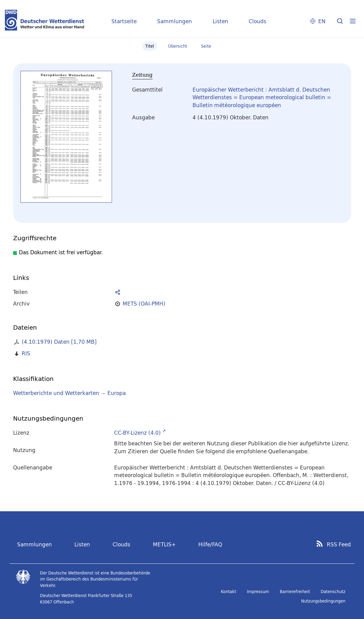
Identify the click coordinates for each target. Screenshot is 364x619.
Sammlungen (175, 21)
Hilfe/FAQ (210, 544)
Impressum (258, 592)
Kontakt (229, 592)
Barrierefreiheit (295, 592)
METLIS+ (164, 544)
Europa (117, 393)
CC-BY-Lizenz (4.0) (137, 433)
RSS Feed (339, 545)
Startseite (124, 21)
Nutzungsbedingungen (323, 601)
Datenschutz (333, 592)
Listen (220, 21)
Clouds (258, 21)
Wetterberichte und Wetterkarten (56, 393)
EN (322, 21)
